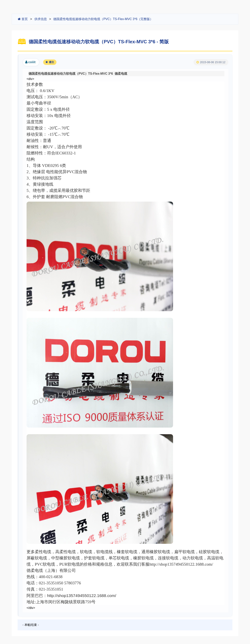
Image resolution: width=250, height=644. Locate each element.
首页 (23, 19)
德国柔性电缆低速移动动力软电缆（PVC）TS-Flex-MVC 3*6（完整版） (103, 19)
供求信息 (41, 19)
